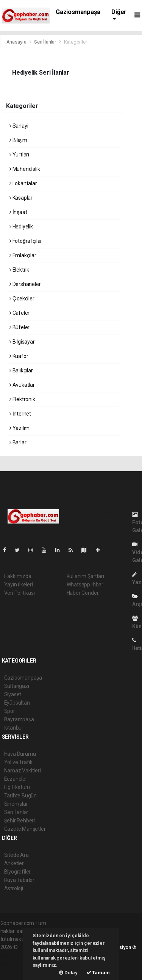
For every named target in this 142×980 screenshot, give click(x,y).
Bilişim (18, 140)
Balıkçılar (21, 370)
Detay (68, 973)
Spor (10, 711)
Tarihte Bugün (21, 796)
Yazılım (20, 428)
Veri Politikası (20, 593)
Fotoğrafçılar (26, 241)
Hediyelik (21, 227)
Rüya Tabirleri (20, 880)
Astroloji (14, 888)
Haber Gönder (83, 593)
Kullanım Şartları (85, 576)
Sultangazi (17, 686)
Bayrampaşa (19, 719)
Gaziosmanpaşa (78, 12)
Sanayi (19, 126)
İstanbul (13, 728)
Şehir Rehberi (20, 821)
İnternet (20, 414)
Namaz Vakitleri (23, 771)
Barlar (18, 442)
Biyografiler (18, 872)
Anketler (14, 863)
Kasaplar (21, 198)
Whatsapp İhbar (85, 585)
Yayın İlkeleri (19, 585)
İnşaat (18, 212)
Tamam (98, 973)
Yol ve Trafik (19, 762)
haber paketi (15, 955)
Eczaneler (16, 779)
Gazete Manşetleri (26, 829)
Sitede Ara (16, 855)
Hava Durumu (20, 754)
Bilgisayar (22, 342)
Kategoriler (76, 42)
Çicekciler (22, 299)
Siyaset (13, 694)
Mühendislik (25, 169)
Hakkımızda (18, 576)
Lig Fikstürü (17, 787)
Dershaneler (25, 284)
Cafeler (20, 313)
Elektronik (22, 399)
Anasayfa (17, 42)
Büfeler (20, 327)
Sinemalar (16, 804)
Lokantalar (23, 183)
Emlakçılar (23, 255)
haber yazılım (16, 963)
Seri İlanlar (45, 42)
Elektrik (19, 270)
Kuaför (19, 356)
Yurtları (19, 155)
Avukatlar (22, 385)
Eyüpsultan (17, 703)
